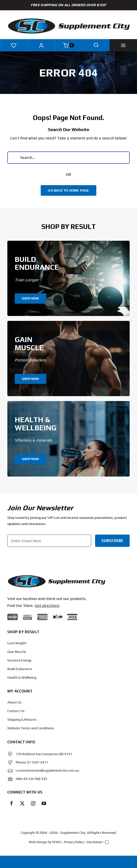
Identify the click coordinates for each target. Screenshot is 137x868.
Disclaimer (94, 842)
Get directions (47, 606)
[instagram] (33, 803)
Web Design (38, 842)
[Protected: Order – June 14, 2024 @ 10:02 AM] (56, 576)
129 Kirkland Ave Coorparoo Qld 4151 (44, 754)
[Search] (13, 158)
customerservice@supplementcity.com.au (47, 770)
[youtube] (44, 803)
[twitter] (22, 803)
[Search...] (68, 158)
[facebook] (12, 803)
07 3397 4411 (37, 762)
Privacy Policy (74, 842)
